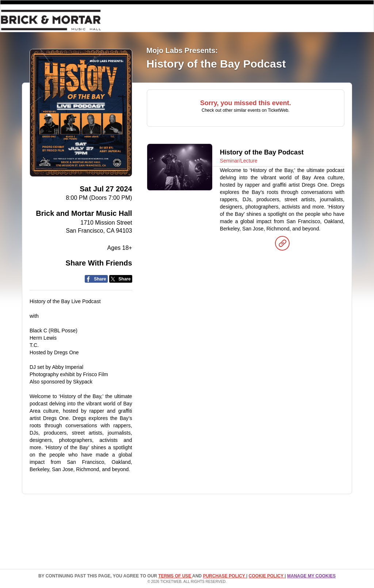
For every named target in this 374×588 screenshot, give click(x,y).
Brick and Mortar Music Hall (84, 213)
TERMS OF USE (175, 576)
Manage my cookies (311, 576)
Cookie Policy (267, 576)
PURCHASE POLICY (225, 576)
